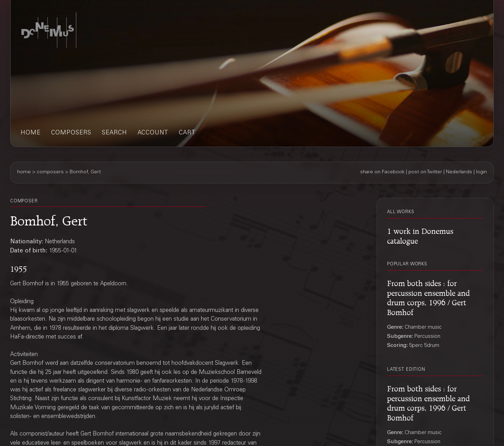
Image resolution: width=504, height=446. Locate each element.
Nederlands (459, 172)
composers (71, 133)
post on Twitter (425, 172)
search (114, 133)
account (153, 133)
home (31, 133)
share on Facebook (382, 172)
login (481, 172)
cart (187, 133)
